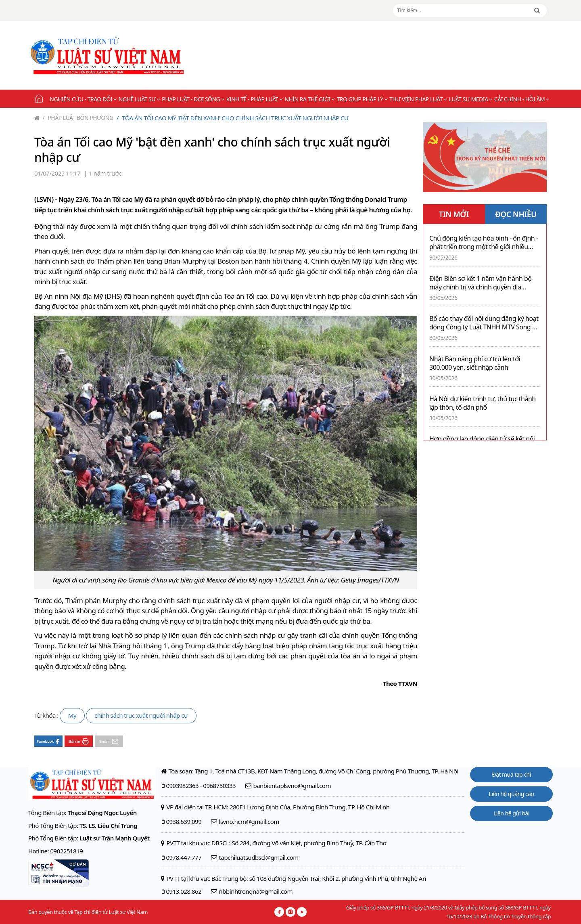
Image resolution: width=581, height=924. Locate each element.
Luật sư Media (471, 99)
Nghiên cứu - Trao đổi (83, 99)
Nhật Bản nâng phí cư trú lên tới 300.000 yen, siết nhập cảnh (475, 363)
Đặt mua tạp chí (511, 774)
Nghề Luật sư (139, 99)
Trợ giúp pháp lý (362, 99)
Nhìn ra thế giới (309, 99)
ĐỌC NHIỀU (516, 214)
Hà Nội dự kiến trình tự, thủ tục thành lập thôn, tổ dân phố (483, 403)
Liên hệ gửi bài (511, 813)
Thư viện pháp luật (418, 99)
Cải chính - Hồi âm (522, 99)
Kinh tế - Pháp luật (254, 99)
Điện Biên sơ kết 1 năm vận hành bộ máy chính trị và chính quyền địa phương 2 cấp (480, 283)
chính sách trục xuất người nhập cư (141, 715)
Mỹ (72, 715)
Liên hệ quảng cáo (512, 794)
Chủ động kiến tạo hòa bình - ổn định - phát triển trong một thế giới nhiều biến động (484, 243)
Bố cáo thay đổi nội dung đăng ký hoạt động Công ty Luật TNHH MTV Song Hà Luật (485, 323)
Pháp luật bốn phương (78, 118)
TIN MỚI (454, 214)
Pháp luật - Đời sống (193, 99)
